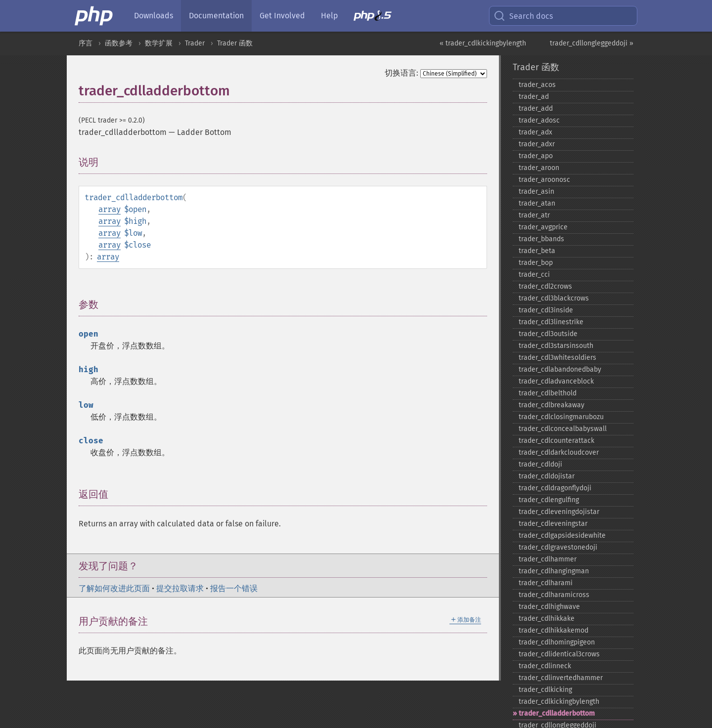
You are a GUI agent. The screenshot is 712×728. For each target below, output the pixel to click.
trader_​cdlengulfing (549, 500)
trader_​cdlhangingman (554, 571)
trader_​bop (536, 263)
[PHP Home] (94, 16)
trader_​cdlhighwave (549, 607)
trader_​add (536, 108)
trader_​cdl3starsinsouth (556, 346)
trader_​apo (536, 156)
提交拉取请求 (180, 588)
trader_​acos (537, 85)
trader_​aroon (539, 168)
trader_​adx (535, 132)
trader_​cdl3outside (548, 334)
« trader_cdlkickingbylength (483, 43)
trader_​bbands (541, 239)
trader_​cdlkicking (545, 690)
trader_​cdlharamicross (554, 595)
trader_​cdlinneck (545, 666)
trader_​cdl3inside (546, 310)
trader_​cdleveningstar (553, 524)
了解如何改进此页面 (114, 588)
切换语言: (401, 73)
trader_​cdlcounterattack (556, 441)
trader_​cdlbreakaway (552, 405)
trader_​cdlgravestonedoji (558, 547)
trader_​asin (536, 192)
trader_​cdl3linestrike (551, 322)
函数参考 (119, 43)
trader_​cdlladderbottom (557, 713)
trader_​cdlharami (546, 583)
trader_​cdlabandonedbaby (560, 369)
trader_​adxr (537, 144)
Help (329, 16)
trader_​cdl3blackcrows (554, 298)
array (110, 209)
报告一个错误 (234, 588)
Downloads (154, 16)
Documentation (216, 16)
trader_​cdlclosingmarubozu (561, 417)
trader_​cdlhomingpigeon (557, 642)
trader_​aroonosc (544, 180)
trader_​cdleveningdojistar (559, 512)
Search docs (523, 16)
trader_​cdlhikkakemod (554, 630)
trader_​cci (534, 275)
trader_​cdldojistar (547, 476)
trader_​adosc (539, 120)
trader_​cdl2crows (545, 286)
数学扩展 (159, 43)
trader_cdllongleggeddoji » (592, 43)
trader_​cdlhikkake (547, 619)
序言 (86, 43)
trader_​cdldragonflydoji (555, 488)
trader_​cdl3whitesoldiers (557, 358)
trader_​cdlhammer (548, 559)
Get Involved (282, 16)
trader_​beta (537, 251)
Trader (195, 43)
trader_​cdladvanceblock (556, 381)
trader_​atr (534, 215)
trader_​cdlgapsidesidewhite (562, 535)
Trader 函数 (235, 43)
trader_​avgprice (543, 227)
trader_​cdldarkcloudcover (559, 452)
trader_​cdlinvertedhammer (561, 678)
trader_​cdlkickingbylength (559, 702)
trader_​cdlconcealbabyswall (563, 429)
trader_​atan (537, 203)
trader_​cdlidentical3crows (559, 654)
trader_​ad (534, 97)
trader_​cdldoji (540, 464)
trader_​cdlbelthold (548, 393)
